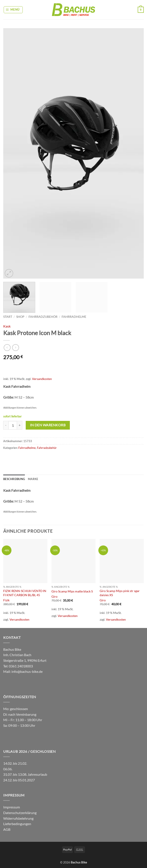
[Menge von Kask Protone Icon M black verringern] (6, 425)
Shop (20, 317)
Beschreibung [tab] (14, 479)
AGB (7, 829)
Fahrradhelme (74, 317)
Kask (7, 326)
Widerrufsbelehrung (18, 818)
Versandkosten (42, 379)
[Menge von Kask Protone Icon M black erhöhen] (20, 425)
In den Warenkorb (48, 425)
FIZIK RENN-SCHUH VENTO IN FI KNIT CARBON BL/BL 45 (25, 593)
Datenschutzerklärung (20, 813)
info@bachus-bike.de (27, 671)
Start (8, 317)
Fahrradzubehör (43, 317)
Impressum (12, 807)
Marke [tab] (33, 479)
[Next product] (7, 348)
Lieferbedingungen (17, 824)
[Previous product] (15, 348)
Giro (54, 596)
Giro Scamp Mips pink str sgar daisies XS (120, 593)
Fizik (6, 600)
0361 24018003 (21, 666)
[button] (13, 10)
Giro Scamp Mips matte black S (72, 591)
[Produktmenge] (13, 425)
